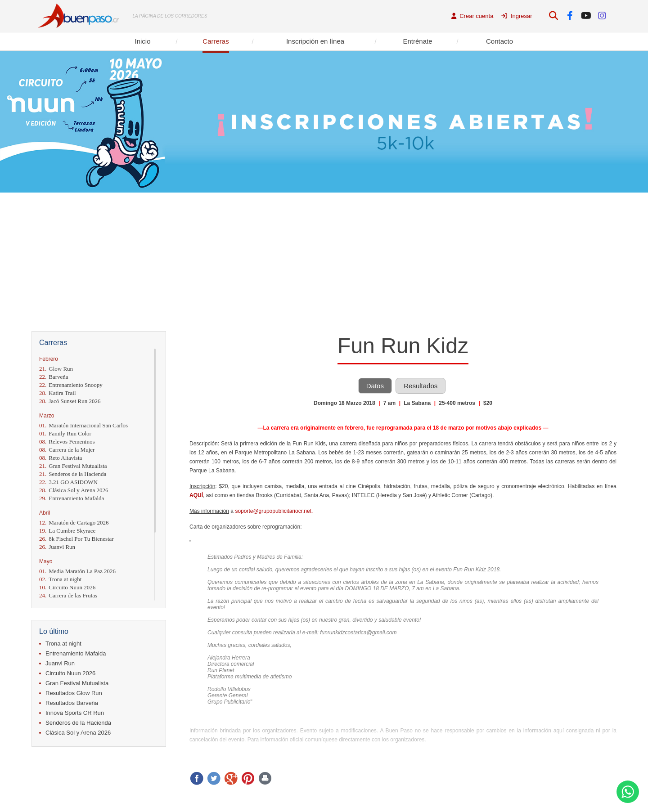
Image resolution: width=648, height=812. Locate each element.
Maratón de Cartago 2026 (74, 523)
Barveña (54, 377)
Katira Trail (58, 393)
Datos (375, 386)
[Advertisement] (324, 260)
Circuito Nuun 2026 (67, 587)
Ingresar (517, 16)
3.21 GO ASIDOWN (68, 482)
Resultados (421, 386)
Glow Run (56, 369)
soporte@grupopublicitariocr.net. (274, 511)
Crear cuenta (472, 16)
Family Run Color (65, 433)
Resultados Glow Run (74, 693)
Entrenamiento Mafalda (72, 498)
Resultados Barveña (72, 703)
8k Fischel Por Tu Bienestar (76, 539)
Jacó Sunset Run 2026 (70, 401)
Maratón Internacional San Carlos (83, 425)
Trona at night (60, 579)
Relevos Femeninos (67, 442)
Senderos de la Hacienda (73, 474)
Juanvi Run (57, 547)
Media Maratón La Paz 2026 (77, 571)
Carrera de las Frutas (68, 595)
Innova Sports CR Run (75, 713)
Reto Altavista (61, 458)
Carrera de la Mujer (67, 450)
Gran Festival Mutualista (73, 466)
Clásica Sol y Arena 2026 (74, 490)
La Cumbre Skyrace (67, 531)
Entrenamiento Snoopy (71, 385)
